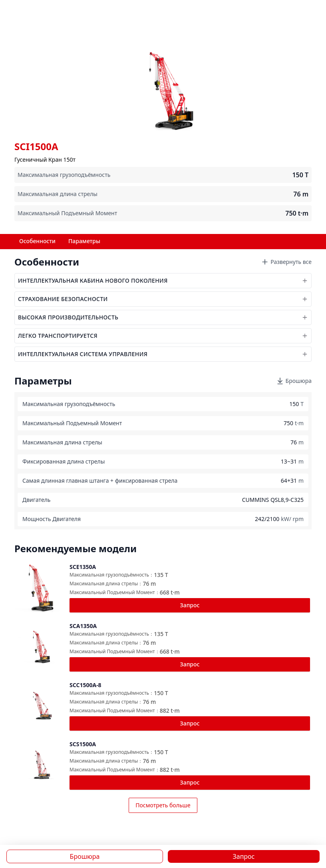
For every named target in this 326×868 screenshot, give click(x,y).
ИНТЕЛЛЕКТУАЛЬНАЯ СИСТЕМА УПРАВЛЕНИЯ (163, 354)
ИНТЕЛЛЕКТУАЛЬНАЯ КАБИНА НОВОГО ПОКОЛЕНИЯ (163, 280)
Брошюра (294, 381)
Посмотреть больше (163, 805)
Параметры (84, 241)
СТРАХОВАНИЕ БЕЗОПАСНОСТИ (163, 299)
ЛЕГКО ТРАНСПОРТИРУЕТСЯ (163, 336)
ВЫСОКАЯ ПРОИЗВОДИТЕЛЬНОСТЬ (163, 317)
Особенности (37, 241)
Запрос (190, 605)
